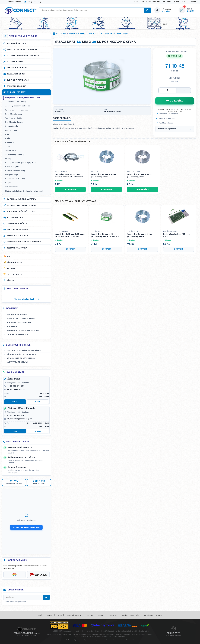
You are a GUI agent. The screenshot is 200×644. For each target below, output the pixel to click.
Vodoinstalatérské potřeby (21, 211)
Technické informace (17, 335)
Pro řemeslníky (153, 2)
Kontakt (192, 2)
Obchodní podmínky (17, 315)
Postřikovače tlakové (14, 122)
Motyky (8, 159)
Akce (9, 256)
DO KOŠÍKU (175, 101)
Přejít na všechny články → (26, 299)
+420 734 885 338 (16, 416)
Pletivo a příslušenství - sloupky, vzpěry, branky (25, 191)
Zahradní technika (16, 86)
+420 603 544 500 (13, 2)
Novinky (11, 268)
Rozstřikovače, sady (14, 114)
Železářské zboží (16, 74)
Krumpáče (10, 142)
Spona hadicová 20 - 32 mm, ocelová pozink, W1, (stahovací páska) (69, 176)
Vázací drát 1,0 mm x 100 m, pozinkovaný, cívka (104, 176)
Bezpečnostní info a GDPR (153, 615)
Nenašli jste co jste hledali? (22, 358)
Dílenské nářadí (15, 62)
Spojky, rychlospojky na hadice (18, 110)
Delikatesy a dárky (17, 248)
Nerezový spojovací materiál (22, 50)
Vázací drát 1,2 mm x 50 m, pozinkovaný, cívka (139, 176)
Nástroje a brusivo (17, 68)
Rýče (7, 134)
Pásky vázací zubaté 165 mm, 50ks (176, 235)
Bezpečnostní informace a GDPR (23, 331)
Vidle (7, 146)
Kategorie (61, 34)
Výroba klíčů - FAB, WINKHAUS (21, 354)
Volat (15, 402)
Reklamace (12, 327)
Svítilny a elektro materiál (21, 199)
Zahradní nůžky (12, 126)
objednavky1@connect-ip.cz (20, 419)
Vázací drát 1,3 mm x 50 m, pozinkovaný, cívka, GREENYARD (106, 235)
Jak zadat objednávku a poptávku (24, 350)
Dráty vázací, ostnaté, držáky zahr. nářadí (108, 34)
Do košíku (70, 189)
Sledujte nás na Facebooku (26, 527)
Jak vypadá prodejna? (18, 362)
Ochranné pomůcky (17, 224)
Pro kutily (139, 2)
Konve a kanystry (12, 167)
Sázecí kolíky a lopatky (15, 155)
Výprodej (12, 280)
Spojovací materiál (17, 43)
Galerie (101, 615)
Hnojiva (8, 183)
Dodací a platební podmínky (21, 319)
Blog (184, 2)
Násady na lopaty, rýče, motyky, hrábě (21, 163)
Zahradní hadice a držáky (16, 102)
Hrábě (8, 138)
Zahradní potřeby (77, 34)
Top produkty (14, 274)
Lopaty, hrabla (11, 130)
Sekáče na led (11, 151)
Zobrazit (70, 249)
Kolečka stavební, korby (15, 171)
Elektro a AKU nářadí (18, 80)
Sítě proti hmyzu (12, 175)
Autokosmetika (15, 217)
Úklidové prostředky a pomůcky (24, 242)
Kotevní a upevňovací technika (23, 56)
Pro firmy (167, 2)
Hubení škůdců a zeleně (15, 179)
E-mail (38, 402)
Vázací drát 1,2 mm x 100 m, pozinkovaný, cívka (140, 235)
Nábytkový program (17, 230)
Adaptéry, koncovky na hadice (18, 106)
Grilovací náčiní (12, 187)
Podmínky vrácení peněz (19, 323)
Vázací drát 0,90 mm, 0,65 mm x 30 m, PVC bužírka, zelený (70, 235)
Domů (40, 615)
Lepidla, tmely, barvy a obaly (22, 205)
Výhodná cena (14, 262)
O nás (177, 2)
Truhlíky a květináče (14, 118)
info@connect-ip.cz (34, 2)
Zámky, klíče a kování (18, 236)
